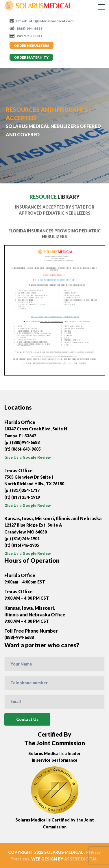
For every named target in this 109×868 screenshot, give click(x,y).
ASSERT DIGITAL (81, 859)
